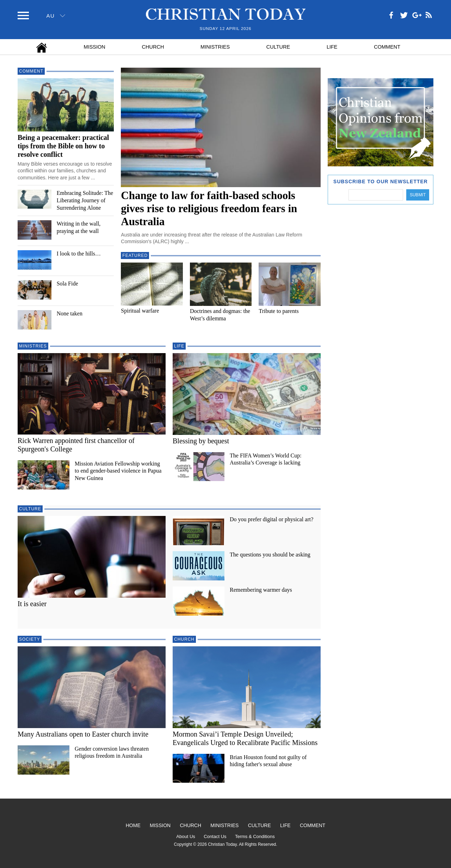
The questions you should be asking (270, 555)
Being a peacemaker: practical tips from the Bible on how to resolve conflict (63, 146)
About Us (186, 836)
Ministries (215, 47)
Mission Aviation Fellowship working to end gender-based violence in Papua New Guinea (118, 471)
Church (153, 47)
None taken (70, 313)
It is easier (32, 604)
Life (332, 47)
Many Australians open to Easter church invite (83, 734)
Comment (387, 47)
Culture (278, 47)
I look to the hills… (79, 254)
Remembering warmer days (261, 590)
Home (133, 825)
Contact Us (215, 836)
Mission (95, 47)
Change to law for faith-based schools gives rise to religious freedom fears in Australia (209, 208)
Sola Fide (67, 284)
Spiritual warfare (140, 311)
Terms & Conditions (255, 836)
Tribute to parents (279, 311)
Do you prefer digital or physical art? (271, 519)
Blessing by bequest (201, 441)
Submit (418, 195)
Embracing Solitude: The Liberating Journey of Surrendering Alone (85, 200)
